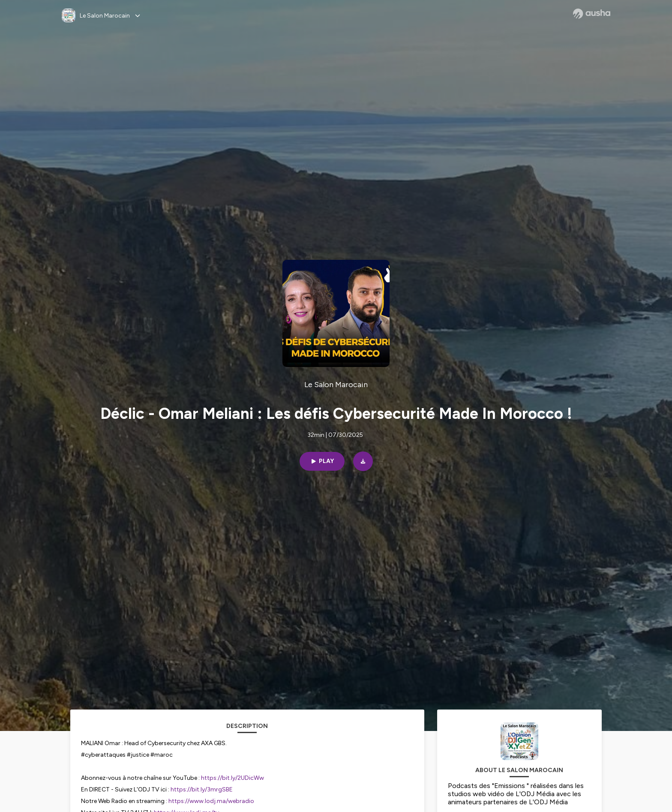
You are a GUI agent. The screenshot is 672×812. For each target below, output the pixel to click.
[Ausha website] (592, 14)
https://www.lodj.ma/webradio (211, 801)
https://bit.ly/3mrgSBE (202, 789)
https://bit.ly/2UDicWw (232, 778)
